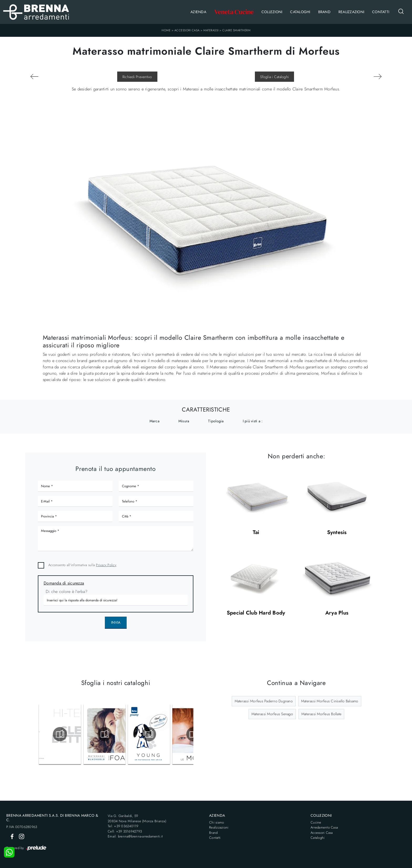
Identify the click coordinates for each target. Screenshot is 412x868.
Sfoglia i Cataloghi (274, 77)
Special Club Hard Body (256, 613)
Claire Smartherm (236, 30)
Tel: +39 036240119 (123, 826)
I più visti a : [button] (253, 421)
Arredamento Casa (324, 827)
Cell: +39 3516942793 (125, 831)
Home (166, 30)
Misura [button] (184, 421)
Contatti (381, 12)
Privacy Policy (106, 565)
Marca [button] (154, 421)
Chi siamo (217, 822)
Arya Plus (337, 613)
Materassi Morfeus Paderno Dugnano (264, 701)
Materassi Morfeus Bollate (321, 714)
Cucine (316, 822)
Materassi (211, 30)
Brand (324, 12)
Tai (256, 533)
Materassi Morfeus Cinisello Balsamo (330, 701)
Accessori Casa (187, 30)
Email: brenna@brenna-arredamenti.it (135, 836)
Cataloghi (300, 12)
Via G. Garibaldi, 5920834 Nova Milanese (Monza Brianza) (137, 818)
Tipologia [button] (216, 421)
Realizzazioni (351, 12)
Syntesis (337, 533)
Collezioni (272, 12)
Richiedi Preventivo (137, 77)
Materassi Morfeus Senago (272, 714)
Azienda (198, 12)
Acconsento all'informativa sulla (82, 565)
